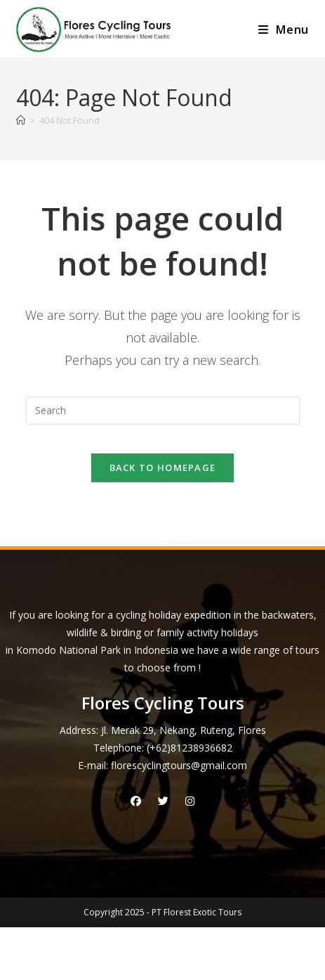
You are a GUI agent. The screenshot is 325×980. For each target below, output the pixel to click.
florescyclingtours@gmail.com (179, 765)
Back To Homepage (163, 468)
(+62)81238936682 (190, 748)
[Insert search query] (163, 411)
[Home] (21, 120)
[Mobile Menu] (284, 30)
